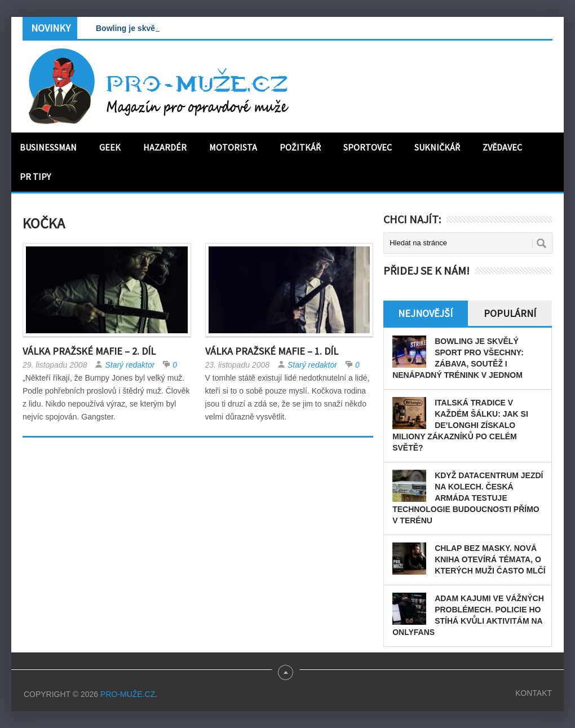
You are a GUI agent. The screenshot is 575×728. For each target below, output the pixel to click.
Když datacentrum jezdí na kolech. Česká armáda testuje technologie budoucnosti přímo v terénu (468, 498)
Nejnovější (425, 313)
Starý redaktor (130, 365)
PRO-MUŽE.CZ (128, 694)
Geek (110, 147)
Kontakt (534, 693)
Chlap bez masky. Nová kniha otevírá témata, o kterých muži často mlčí (490, 559)
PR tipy (35, 177)
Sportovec (368, 147)
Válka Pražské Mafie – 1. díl (272, 351)
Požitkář (300, 147)
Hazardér (165, 147)
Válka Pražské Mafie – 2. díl (89, 351)
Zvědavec (502, 147)
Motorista (233, 147)
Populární (510, 313)
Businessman (48, 147)
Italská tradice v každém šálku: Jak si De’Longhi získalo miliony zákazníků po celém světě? (460, 425)
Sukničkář (437, 147)
